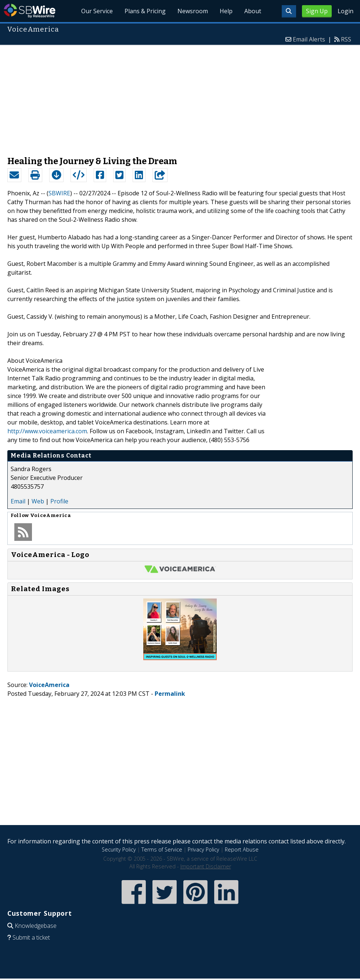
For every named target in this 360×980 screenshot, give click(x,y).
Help (226, 11)
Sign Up (317, 11)
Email (18, 501)
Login (345, 11)
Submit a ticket (31, 937)
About (253, 11)
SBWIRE (59, 193)
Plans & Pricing (145, 11)
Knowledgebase (36, 926)
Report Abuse (242, 849)
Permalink (170, 694)
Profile (59, 501)
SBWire (30, 11)
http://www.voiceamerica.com (47, 431)
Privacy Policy (204, 849)
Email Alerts (309, 39)
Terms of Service (162, 849)
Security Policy (119, 849)
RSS (346, 39)
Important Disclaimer (206, 866)
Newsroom (193, 11)
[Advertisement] (180, 97)
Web (38, 501)
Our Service (97, 11)
